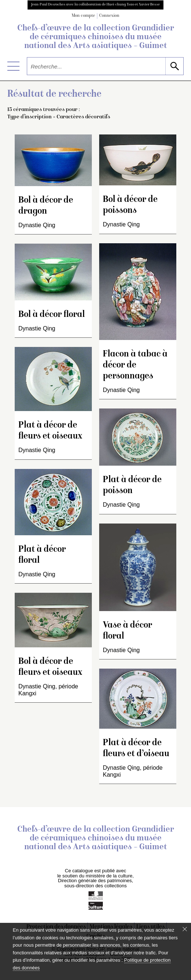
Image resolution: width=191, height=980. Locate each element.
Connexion (109, 16)
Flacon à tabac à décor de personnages (135, 365)
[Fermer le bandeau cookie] (185, 929)
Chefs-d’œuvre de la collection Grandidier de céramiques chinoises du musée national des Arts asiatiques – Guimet (96, 37)
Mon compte (83, 16)
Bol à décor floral (52, 315)
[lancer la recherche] (174, 66)
